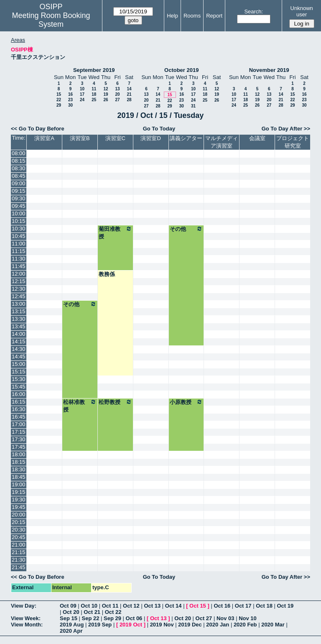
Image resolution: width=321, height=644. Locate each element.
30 (70, 105)
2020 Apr (71, 631)
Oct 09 (68, 606)
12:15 (19, 281)
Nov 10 (248, 618)
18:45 (19, 477)
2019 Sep (100, 625)
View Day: (24, 606)
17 (82, 94)
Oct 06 (134, 618)
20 (117, 94)
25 (94, 100)
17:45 (19, 447)
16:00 (19, 394)
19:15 (19, 492)
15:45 (19, 387)
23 (70, 100)
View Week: (26, 618)
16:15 (19, 402)
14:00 (19, 334)
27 (117, 100)
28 (129, 100)
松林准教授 (80, 406)
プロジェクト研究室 (293, 142)
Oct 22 (113, 612)
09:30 (19, 198)
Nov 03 (225, 618)
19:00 (19, 484)
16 (70, 94)
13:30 (19, 319)
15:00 (19, 364)
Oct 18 (264, 606)
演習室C (115, 138)
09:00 (19, 183)
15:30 (19, 379)
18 (94, 94)
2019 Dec (190, 625)
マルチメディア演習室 (222, 142)
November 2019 (269, 70)
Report (214, 16)
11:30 (19, 259)
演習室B (80, 138)
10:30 (19, 229)
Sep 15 (69, 618)
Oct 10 (89, 606)
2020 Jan (218, 625)
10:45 (19, 236)
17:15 (19, 432)
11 (94, 89)
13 (117, 89)
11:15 (19, 251)
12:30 (19, 289)
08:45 (19, 176)
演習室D (150, 138)
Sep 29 (112, 618)
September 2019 (94, 70)
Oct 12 (131, 606)
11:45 (19, 266)
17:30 (19, 439)
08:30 (19, 168)
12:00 (19, 274)
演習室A (44, 138)
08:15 (19, 161)
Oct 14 (173, 606)
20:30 (19, 530)
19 (106, 94)
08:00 (19, 153)
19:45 (19, 507)
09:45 (19, 206)
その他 (186, 229)
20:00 (19, 515)
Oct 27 (204, 618)
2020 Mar (273, 625)
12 (106, 89)
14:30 (19, 349)
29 (59, 105)
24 (82, 100)
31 (193, 106)
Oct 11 (110, 606)
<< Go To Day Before (38, 129)
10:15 (19, 221)
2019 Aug (72, 625)
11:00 (19, 244)
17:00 (19, 424)
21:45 (19, 567)
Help (172, 16)
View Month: (27, 625)
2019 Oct (131, 625)
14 (129, 89)
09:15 (19, 191)
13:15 (19, 311)
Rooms (192, 16)
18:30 (19, 469)
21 (129, 94)
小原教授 (186, 402)
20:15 (19, 522)
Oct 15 (198, 606)
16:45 (19, 417)
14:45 (19, 356)
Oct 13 (152, 606)
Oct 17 (243, 606)
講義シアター (186, 138)
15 (59, 94)
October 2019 (181, 70)
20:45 (19, 537)
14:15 (19, 341)
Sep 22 (91, 618)
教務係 (107, 274)
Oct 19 (285, 606)
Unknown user (302, 11)
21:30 (19, 560)
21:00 (19, 545)
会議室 (257, 138)
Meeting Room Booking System (51, 20)
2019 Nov (162, 625)
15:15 (19, 372)
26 (106, 100)
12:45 (19, 296)
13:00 (19, 304)
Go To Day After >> (286, 129)
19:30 (19, 500)
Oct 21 (92, 612)
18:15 (19, 462)
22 (59, 100)
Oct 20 (71, 612)
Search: (253, 11)
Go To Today (159, 129)
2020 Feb (245, 625)
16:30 (19, 409)
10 (82, 89)
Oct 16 (222, 606)
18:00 (19, 454)
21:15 (19, 552)
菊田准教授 (115, 233)
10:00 (19, 213)
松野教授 (115, 402)
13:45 (19, 326)
